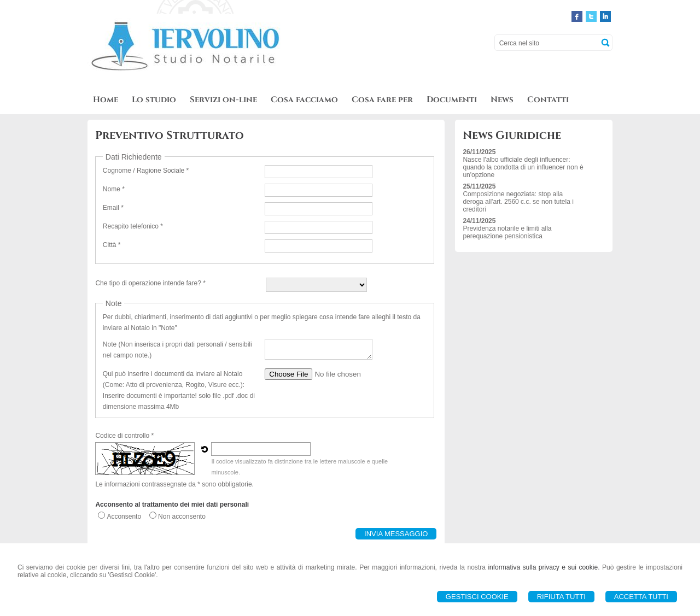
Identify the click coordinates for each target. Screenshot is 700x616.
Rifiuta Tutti (561, 597)
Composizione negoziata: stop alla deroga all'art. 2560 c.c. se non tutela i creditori (518, 202)
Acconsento (124, 517)
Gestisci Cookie (477, 597)
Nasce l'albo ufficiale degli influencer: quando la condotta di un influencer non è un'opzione (523, 167)
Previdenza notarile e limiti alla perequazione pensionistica (507, 232)
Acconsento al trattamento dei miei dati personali (172, 504)
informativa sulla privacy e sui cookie (543, 567)
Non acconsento (182, 517)
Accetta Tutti (641, 597)
